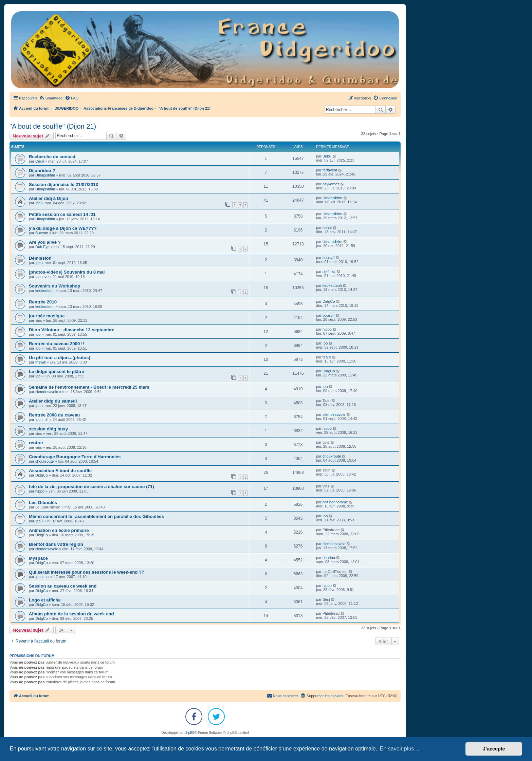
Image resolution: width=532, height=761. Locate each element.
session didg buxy (48, 429)
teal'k (327, 357)
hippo (327, 329)
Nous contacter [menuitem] (282, 695)
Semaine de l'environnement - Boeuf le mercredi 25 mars (89, 387)
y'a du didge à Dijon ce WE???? (63, 228)
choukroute (44, 461)
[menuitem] (51, 98)
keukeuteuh (45, 291)
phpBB (189, 733)
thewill (41, 362)
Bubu (327, 156)
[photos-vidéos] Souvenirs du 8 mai (67, 272)
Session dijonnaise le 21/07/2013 (63, 184)
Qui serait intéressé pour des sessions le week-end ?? (87, 572)
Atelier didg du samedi (53, 401)
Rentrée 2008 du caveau (54, 415)
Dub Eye (42, 247)
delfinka (329, 272)
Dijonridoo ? (42, 171)
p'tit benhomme (335, 502)
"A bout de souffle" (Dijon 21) (53, 126)
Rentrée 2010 (43, 302)
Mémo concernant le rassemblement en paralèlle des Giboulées (96, 516)
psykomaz (331, 184)
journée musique (47, 316)
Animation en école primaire (59, 530)
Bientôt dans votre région (56, 544)
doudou (329, 558)
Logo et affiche (45, 600)
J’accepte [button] (494, 749)
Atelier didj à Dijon (49, 198)
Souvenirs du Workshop (54, 286)
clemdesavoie (47, 392)
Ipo (38, 203)
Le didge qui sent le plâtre (57, 372)
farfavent (330, 170)
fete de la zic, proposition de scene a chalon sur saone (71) (91, 487)
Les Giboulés (43, 503)
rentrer (36, 443)
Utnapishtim (45, 175)
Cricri (40, 161)
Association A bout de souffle (60, 471)
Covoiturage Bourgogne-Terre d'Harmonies (75, 457)
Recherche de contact (52, 157)
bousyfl (328, 258)
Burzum (42, 233)
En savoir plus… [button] (400, 749)
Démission (40, 258)
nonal (327, 228)
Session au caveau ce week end (63, 586)
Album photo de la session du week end (71, 614)
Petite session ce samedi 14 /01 (62, 214)
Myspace (38, 558)
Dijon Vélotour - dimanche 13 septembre (72, 330)
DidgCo (329, 301)
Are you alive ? (45, 242)
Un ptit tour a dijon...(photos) (60, 358)
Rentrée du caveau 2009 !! (57, 344)
